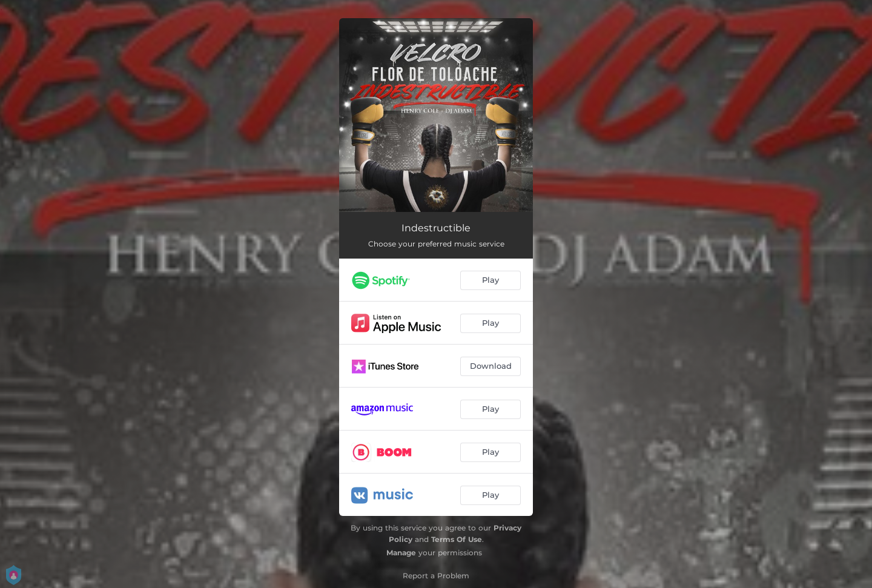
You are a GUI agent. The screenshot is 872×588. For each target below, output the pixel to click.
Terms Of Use (457, 539)
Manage (401, 553)
